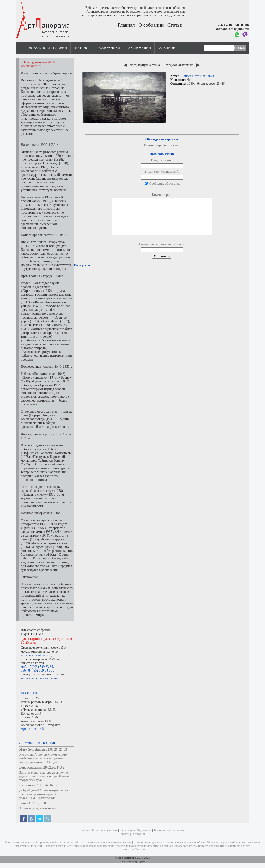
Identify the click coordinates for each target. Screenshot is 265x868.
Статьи (175, 25)
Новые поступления (48, 48)
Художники (109, 48)
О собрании (151, 25)
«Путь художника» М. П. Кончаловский (39, 712)
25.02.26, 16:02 (47, 785)
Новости (29, 693)
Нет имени (27, 785)
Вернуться (82, 272)
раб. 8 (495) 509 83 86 (37, 671)
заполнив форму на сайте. (39, 678)
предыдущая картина (142, 65)
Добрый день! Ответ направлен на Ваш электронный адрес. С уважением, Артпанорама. (44, 794)
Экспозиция (140, 48)
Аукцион (167, 48)
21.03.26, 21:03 (57, 750)
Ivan (23, 803)
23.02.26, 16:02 (37, 803)
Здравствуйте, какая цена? (38, 808)
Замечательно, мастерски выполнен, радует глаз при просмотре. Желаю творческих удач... (45, 776)
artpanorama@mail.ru (36, 655)
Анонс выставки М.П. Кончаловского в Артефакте (41, 723)
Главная (126, 25)
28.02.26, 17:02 (54, 767)
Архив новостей (32, 729)
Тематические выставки (169, 830)
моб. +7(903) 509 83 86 (37, 667)
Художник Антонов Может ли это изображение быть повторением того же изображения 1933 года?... (45, 758)
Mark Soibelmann (32, 750)
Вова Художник (31, 767)
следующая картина (183, 65)
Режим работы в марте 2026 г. (42, 702)
